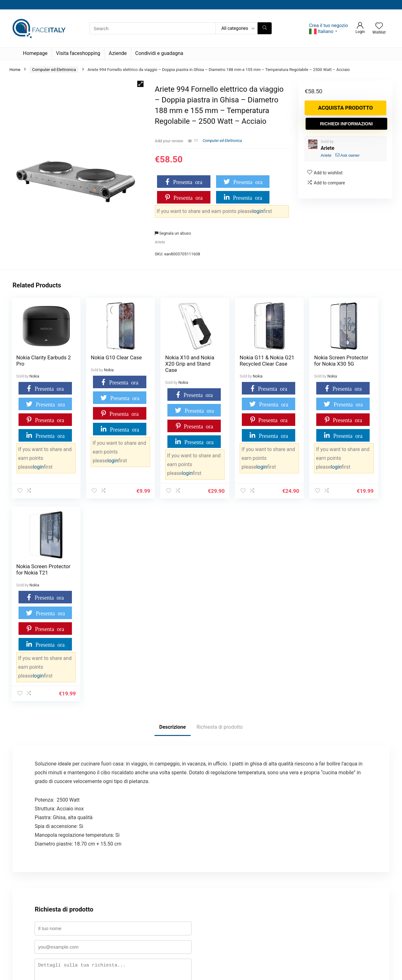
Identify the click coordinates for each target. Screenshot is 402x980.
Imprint (152, 939)
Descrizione (173, 524)
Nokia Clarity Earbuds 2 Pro (33, 361)
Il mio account (30, 873)
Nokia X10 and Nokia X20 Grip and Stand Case (163, 364)
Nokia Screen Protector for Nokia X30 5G (288, 364)
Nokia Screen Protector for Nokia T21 (352, 364)
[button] (140, 84)
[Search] (265, 28)
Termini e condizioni (35, 911)
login (258, 211)
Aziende (118, 53)
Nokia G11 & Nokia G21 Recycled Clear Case (230, 364)
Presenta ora (188, 182)
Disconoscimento (162, 948)
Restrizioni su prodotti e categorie (176, 892)
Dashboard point (32, 882)
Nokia (34, 376)
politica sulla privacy (104, 813)
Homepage (35, 53)
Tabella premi (29, 892)
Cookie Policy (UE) (162, 873)
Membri (153, 911)
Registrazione (158, 901)
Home (15, 70)
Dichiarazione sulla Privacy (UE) (174, 930)
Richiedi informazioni (346, 124)
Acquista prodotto (346, 108)
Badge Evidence (31, 901)
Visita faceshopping (78, 53)
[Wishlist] (379, 26)
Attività (152, 920)
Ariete (160, 242)
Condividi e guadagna (159, 53)
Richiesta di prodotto (220, 524)
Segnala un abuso (173, 233)
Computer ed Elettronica (54, 70)
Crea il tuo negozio (329, 25)
